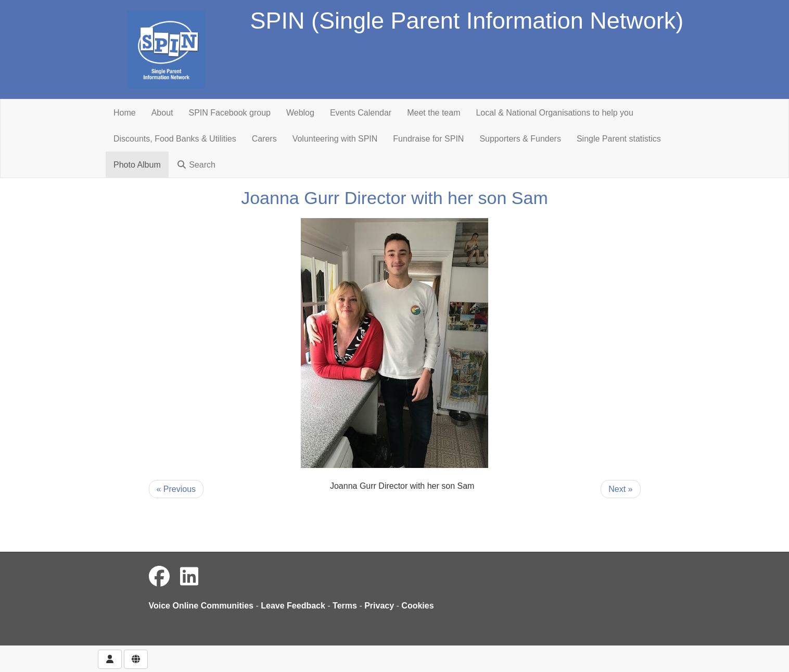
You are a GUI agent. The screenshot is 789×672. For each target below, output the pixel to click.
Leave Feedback (293, 606)
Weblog (300, 113)
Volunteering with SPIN (335, 139)
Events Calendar (361, 113)
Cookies (417, 606)
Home (125, 113)
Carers (264, 139)
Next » (620, 489)
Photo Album (137, 165)
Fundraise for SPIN (428, 139)
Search (196, 165)
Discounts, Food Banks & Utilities (175, 139)
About (162, 113)
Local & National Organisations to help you (554, 113)
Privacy (379, 606)
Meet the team (434, 113)
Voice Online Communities (201, 606)
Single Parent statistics (619, 139)
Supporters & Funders (520, 139)
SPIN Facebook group (230, 113)
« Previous (176, 489)
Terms (345, 606)
